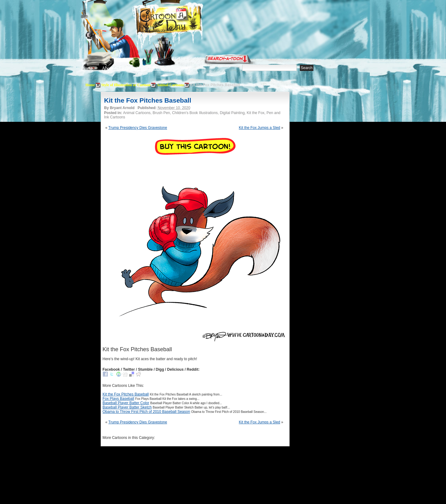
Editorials (131, 68)
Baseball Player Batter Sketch (127, 407)
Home (87, 68)
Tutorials (156, 68)
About (107, 68)
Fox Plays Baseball (118, 399)
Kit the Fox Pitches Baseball (148, 100)
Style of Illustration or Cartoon (126, 85)
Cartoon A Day (184, 21)
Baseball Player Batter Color (126, 403)
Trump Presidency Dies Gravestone (138, 128)
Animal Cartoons (170, 85)
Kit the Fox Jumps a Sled (259, 128)
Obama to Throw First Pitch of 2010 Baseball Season (146, 412)
